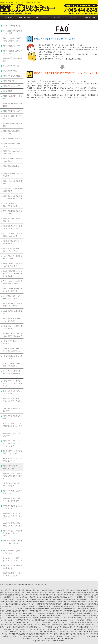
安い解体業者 (7, 91)
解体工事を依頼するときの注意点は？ (12, 117)
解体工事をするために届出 (12, 76)
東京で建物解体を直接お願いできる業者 (12, 32)
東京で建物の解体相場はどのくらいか (12, 132)
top (2, 590)
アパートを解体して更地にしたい (12, 145)
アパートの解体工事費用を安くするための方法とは (12, 350)
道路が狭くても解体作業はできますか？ (12, 410)
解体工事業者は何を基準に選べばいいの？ (12, 492)
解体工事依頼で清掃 (10, 81)
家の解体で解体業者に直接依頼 (12, 125)
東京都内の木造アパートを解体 (12, 97)
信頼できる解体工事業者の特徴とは (12, 220)
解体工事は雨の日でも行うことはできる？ (12, 357)
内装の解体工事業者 (10, 71)
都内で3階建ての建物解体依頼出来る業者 (13, 190)
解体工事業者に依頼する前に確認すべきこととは (12, 227)
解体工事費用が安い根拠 (12, 46)
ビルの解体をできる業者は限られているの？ (12, 257)
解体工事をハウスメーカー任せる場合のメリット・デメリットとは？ (12, 443)
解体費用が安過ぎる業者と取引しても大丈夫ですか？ (12, 524)
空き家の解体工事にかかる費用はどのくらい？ (12, 452)
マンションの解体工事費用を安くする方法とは (12, 365)
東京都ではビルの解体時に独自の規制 (12, 152)
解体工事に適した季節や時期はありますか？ (12, 567)
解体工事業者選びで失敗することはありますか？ (12, 574)
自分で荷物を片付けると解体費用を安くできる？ (12, 297)
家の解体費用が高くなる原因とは (12, 312)
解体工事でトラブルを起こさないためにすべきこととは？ (12, 401)
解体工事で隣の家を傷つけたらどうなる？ (12, 242)
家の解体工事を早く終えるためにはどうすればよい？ (12, 335)
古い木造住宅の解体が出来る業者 (12, 105)
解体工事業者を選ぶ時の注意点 (12, 60)
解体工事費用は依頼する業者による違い (12, 52)
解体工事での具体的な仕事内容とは (12, 342)
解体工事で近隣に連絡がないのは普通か (12, 160)
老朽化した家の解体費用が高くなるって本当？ (12, 290)
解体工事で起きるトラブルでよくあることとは (12, 250)
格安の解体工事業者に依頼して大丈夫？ (12, 212)
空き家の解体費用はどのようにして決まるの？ (12, 205)
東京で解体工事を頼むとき (12, 111)
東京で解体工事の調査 (11, 66)
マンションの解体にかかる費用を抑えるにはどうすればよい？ (12, 426)
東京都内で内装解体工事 (12, 26)
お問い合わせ (90, 18)
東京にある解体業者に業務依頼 (12, 182)
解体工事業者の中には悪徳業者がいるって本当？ (12, 305)
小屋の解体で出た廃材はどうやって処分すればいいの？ (12, 543)
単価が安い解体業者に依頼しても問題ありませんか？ (12, 197)
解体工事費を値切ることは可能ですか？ (12, 435)
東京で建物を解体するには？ (12, 167)
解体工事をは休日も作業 (12, 86)
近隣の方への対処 (41, 18)
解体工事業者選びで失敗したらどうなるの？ (12, 320)
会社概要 (73, 18)
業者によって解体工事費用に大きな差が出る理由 (12, 39)
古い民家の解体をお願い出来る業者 (12, 175)
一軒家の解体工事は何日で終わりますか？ (12, 485)
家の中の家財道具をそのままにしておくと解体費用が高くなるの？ (12, 274)
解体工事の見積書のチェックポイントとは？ (12, 467)
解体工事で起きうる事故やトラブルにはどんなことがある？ (12, 383)
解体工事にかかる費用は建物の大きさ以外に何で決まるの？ (12, 533)
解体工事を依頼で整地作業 (12, 139)
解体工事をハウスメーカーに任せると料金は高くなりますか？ (12, 516)
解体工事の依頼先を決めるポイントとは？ (12, 552)
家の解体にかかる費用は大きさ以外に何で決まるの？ (12, 559)
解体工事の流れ (25, 18)
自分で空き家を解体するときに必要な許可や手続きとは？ (12, 373)
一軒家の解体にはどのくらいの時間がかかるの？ (12, 265)
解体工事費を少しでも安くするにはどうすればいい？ (12, 500)
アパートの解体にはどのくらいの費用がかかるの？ (12, 282)
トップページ (8, 18)
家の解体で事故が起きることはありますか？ (12, 507)
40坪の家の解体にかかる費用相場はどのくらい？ (12, 460)
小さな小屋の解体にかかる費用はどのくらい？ (12, 235)
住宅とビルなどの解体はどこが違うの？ (12, 392)
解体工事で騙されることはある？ (12, 417)
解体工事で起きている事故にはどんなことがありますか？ (12, 476)
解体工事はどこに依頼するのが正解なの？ (12, 327)
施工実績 (57, 18)
